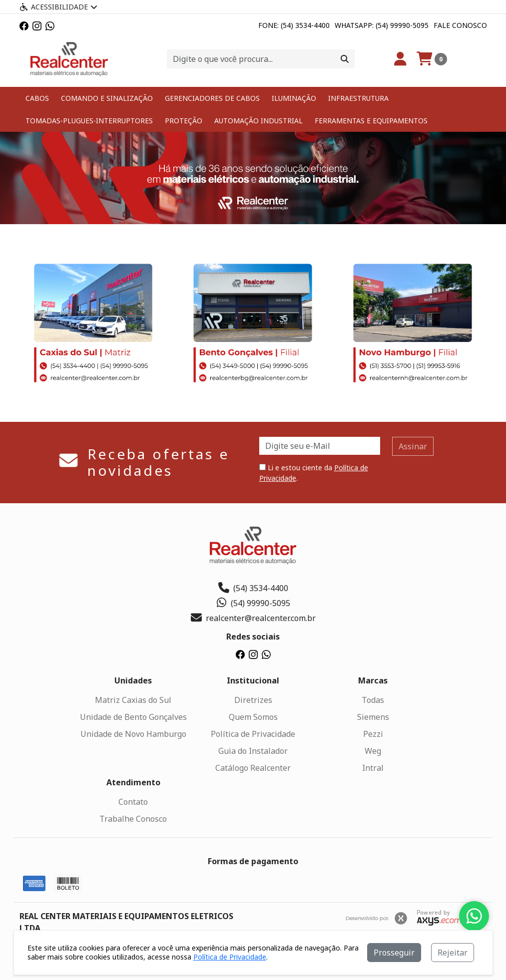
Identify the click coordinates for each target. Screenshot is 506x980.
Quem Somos (253, 717)
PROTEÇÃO (184, 121)
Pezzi (373, 734)
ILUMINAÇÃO (294, 98)
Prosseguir (394, 953)
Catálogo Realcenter (253, 768)
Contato (133, 802)
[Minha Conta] (400, 59)
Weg (373, 751)
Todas (373, 700)
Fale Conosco (460, 25)
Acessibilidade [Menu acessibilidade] (58, 7)
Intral (373, 768)
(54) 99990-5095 (253, 603)
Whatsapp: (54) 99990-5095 (382, 25)
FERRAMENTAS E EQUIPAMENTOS (371, 121)
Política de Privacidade (253, 734)
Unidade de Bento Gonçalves (133, 717)
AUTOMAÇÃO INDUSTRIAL (258, 121)
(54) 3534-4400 (253, 588)
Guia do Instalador (253, 751)
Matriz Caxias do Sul (133, 700)
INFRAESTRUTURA (358, 98)
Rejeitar (453, 953)
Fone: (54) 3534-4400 (294, 25)
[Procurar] (345, 59)
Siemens (373, 717)
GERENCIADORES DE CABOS (212, 98)
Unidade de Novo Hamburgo (133, 734)
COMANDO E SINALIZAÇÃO (107, 98)
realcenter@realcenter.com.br (253, 618)
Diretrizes (253, 700)
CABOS (37, 98)
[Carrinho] (432, 59)
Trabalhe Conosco (133, 819)
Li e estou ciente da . (314, 473)
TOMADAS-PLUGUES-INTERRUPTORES (89, 121)
